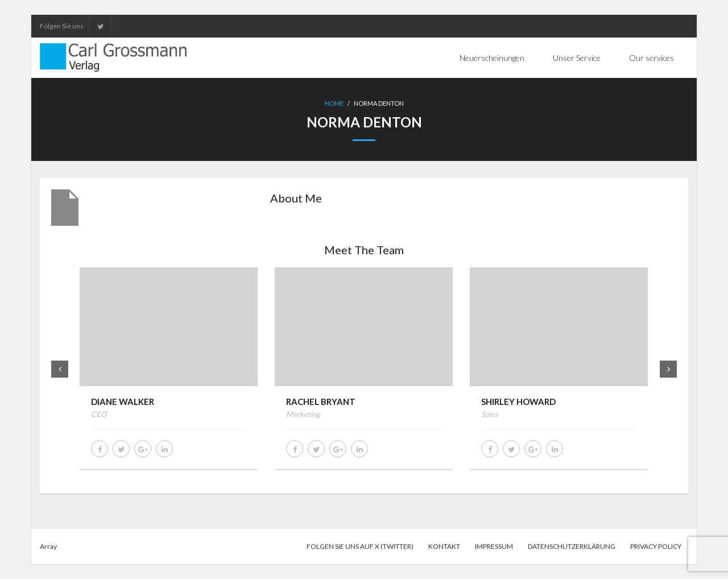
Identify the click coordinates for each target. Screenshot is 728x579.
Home (334, 103)
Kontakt (444, 546)
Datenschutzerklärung (572, 546)
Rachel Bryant (321, 402)
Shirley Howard (518, 402)
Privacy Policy (656, 546)
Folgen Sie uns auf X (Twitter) (360, 546)
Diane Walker (123, 402)
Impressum (494, 546)
